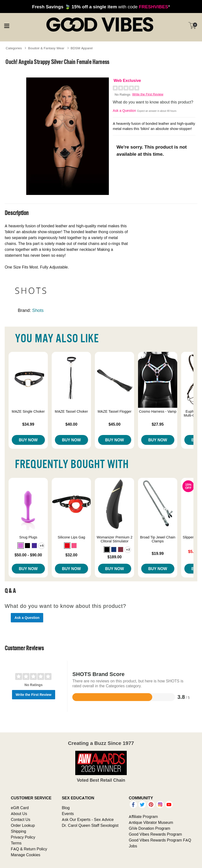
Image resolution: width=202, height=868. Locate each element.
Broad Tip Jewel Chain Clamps (158, 539)
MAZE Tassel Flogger (114, 411)
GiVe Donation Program (149, 828)
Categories (14, 48)
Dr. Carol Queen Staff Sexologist (90, 825)
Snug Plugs (28, 537)
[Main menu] (7, 25)
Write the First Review (148, 94)
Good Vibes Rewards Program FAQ (160, 840)
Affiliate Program (143, 817)
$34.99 (28, 424)
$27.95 (158, 424)
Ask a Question (124, 111)
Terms (16, 843)
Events (68, 814)
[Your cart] (192, 26)
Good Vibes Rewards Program (155, 834)
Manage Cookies (25, 855)
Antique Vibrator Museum (151, 822)
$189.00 (114, 557)
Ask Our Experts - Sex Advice (88, 819)
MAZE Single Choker (28, 411)
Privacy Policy (23, 837)
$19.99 (158, 553)
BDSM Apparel (82, 48)
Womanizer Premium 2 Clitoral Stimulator (114, 539)
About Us (19, 814)
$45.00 (115, 424)
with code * (101, 7)
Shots (38, 310)
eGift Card (20, 808)
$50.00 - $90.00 (28, 555)
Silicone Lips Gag (71, 537)
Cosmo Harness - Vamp (158, 411)
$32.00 (71, 555)
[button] (21, 546)
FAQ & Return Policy (29, 849)
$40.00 (71, 424)
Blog (66, 808)
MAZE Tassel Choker (71, 411)
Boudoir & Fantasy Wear (46, 48)
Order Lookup (23, 825)
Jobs (133, 846)
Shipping (18, 831)
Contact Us (20, 819)
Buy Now (28, 440)
